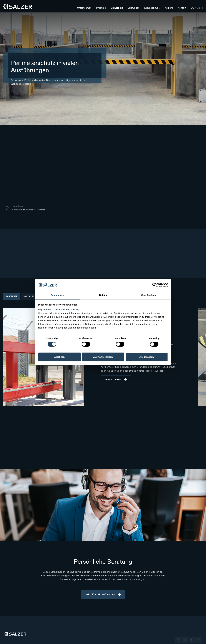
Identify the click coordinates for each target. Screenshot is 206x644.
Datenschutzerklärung (67, 310)
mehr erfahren (113, 380)
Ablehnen (59, 357)
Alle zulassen (147, 357)
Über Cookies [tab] (148, 295)
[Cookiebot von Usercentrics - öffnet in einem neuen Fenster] (155, 285)
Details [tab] (103, 295)
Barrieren (29, 296)
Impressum (45, 310)
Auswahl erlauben (103, 357)
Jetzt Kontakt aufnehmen (100, 595)
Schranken (12, 296)
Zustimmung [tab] (58, 295)
